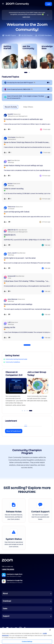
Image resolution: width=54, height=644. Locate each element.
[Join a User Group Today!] (38, 390)
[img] (48, 15)
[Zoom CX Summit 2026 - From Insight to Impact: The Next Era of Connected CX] (27, 97)
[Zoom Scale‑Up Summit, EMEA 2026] (20, 89)
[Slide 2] (29, 72)
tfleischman (11, 207)
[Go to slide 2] (25, 411)
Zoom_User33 (12, 253)
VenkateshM (12, 276)
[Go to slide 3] (27, 411)
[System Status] (14, 538)
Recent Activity (11, 107)
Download (7, 601)
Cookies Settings (27, 642)
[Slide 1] (26, 72)
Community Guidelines (13, 362)
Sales (5, 609)
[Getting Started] (10, 56)
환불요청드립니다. (13, 230)
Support (6, 616)
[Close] (50, 630)
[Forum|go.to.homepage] (17, 4)
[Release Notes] (14, 510)
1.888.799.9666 (8, 570)
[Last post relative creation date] (47, 129)
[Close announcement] (48, 15)
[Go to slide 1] (22, 411)
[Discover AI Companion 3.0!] (16, 390)
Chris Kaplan (12, 137)
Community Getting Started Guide (16, 359)
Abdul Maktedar (13, 299)
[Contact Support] (40, 510)
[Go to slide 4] (31, 411)
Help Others (28, 107)
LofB (9, 322)
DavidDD (10, 114)
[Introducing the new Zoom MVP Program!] (21, 83)
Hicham (10, 184)
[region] (27, 636)
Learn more (26, 17)
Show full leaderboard (14, 431)
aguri (9, 160)
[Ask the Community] (29, 56)
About (5, 593)
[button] (3, 4)
